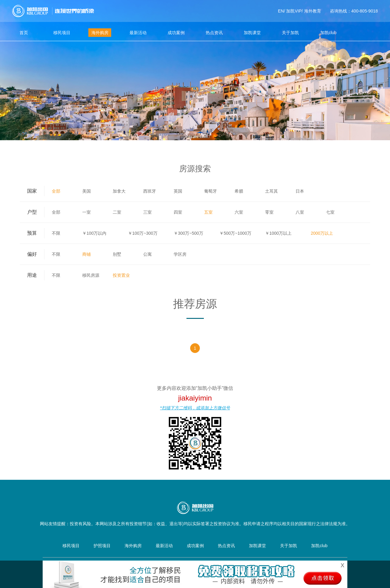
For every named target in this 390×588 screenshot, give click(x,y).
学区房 (180, 254)
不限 (56, 233)
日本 (300, 191)
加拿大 (119, 191)
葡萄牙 (211, 191)
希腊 (239, 191)
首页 (24, 33)
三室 (147, 212)
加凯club (328, 33)
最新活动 (138, 33)
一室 (87, 212)
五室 (208, 212)
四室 (178, 212)
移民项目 (62, 33)
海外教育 (313, 11)
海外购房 (100, 33)
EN (281, 11)
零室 (269, 212)
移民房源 (91, 275)
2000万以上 (322, 233)
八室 (300, 212)
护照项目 (102, 546)
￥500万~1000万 (235, 233)
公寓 (147, 254)
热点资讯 (214, 33)
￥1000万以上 (278, 233)
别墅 (117, 254)
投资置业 (121, 275)
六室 (239, 212)
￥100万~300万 (143, 233)
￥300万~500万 (188, 233)
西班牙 (150, 191)
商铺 (87, 254)
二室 (117, 212)
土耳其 (271, 191)
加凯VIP (294, 11)
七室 (330, 212)
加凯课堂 (252, 33)
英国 (178, 191)
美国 (87, 191)
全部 (56, 191)
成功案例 (176, 33)
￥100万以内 (94, 233)
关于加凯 (290, 33)
